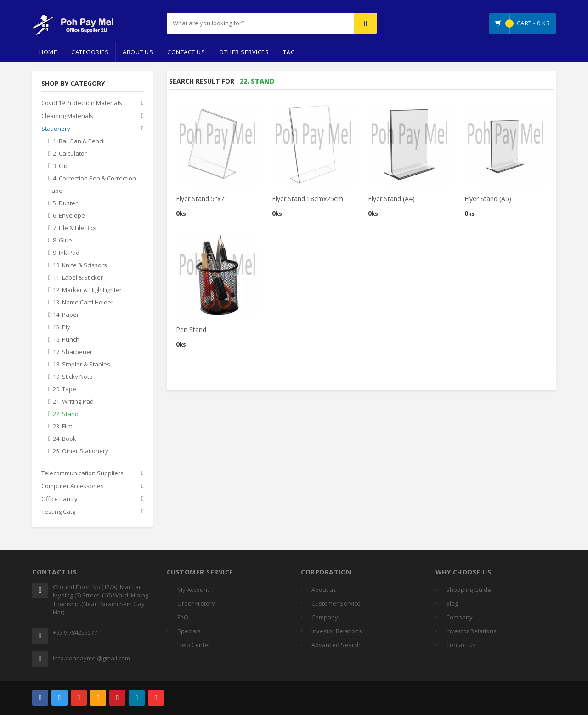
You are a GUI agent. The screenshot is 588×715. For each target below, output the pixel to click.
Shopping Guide (469, 590)
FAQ (183, 617)
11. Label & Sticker (78, 278)
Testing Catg (58, 512)
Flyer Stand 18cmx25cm (308, 199)
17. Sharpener (73, 352)
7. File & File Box (74, 228)
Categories (90, 52)
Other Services (244, 52)
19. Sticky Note (73, 377)
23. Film (63, 427)
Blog (452, 603)
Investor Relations (337, 631)
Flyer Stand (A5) (488, 199)
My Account (193, 590)
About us (324, 590)
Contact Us (186, 52)
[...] (237, 23)
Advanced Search (336, 645)
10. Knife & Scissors (80, 265)
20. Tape (65, 389)
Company (325, 617)
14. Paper (66, 315)
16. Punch (66, 340)
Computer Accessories (73, 486)
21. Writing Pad (73, 402)
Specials (189, 631)
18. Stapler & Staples (82, 365)
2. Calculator (70, 154)
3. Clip (61, 166)
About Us (138, 52)
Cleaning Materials (67, 116)
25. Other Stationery (81, 451)
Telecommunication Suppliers (82, 473)
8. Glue (62, 241)
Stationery (56, 129)
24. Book (65, 439)
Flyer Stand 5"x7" (201, 199)
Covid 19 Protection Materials (82, 103)
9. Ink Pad (66, 253)
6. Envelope (69, 216)
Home (48, 52)
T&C (289, 52)
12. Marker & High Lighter (87, 290)
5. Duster (65, 203)
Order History (196, 603)
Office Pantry (59, 499)
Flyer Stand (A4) (391, 199)
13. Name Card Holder (83, 303)
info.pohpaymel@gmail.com (91, 658)
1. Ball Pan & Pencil (79, 141)
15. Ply (62, 327)
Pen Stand (191, 329)
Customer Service (336, 603)
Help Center (194, 645)
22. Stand (66, 414)
